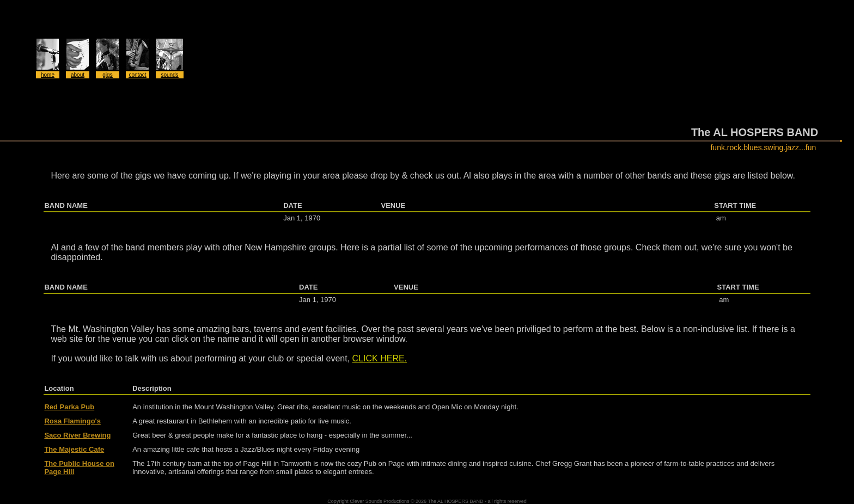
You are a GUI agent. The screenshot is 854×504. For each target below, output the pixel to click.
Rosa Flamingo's (72, 421)
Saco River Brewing (77, 435)
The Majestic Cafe (74, 449)
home (48, 75)
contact (137, 75)
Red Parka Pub (69, 407)
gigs (107, 75)
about (78, 75)
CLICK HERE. (380, 358)
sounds (169, 75)
